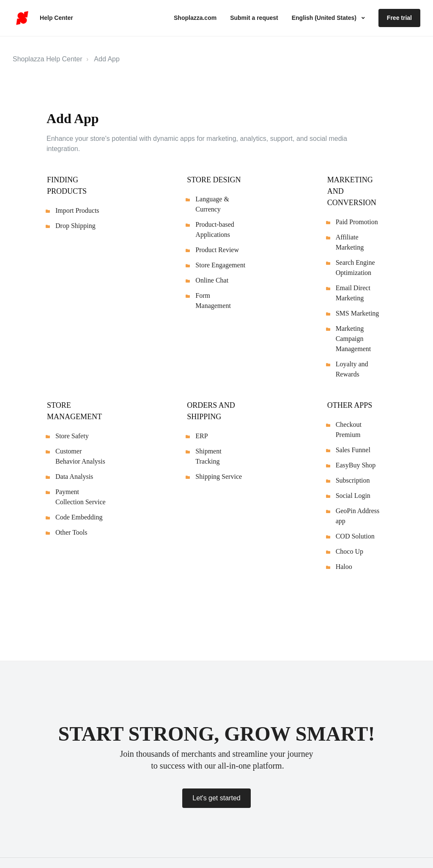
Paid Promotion (357, 222)
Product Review (217, 250)
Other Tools (71, 532)
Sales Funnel (353, 450)
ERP (201, 436)
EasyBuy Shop (356, 465)
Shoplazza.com (195, 18)
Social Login (353, 496)
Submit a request (254, 18)
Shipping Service (219, 477)
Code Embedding (79, 517)
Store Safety (72, 436)
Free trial (399, 18)
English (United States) (325, 18)
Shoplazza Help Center (48, 59)
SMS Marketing (358, 313)
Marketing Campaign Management (354, 339)
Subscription (353, 480)
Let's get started (216, 798)
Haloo (344, 567)
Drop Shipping (75, 226)
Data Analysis (74, 477)
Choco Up (349, 551)
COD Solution (355, 536)
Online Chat (212, 280)
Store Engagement (220, 265)
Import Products (77, 210)
